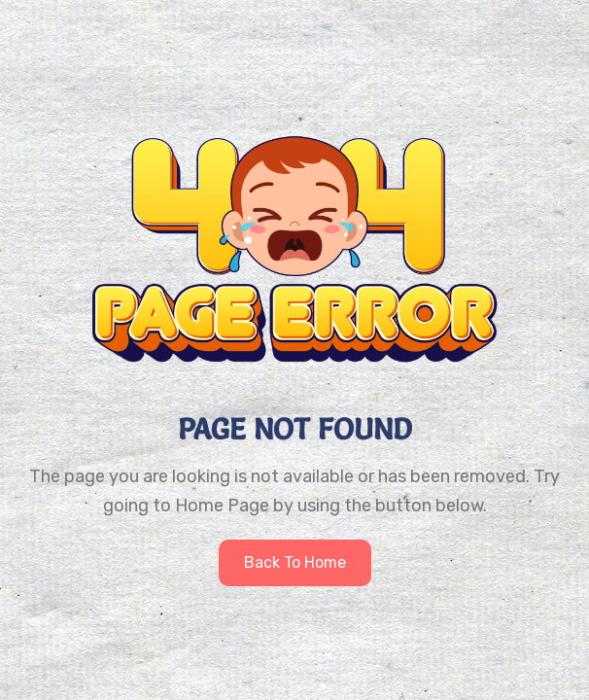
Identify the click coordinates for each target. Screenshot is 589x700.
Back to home (295, 562)
